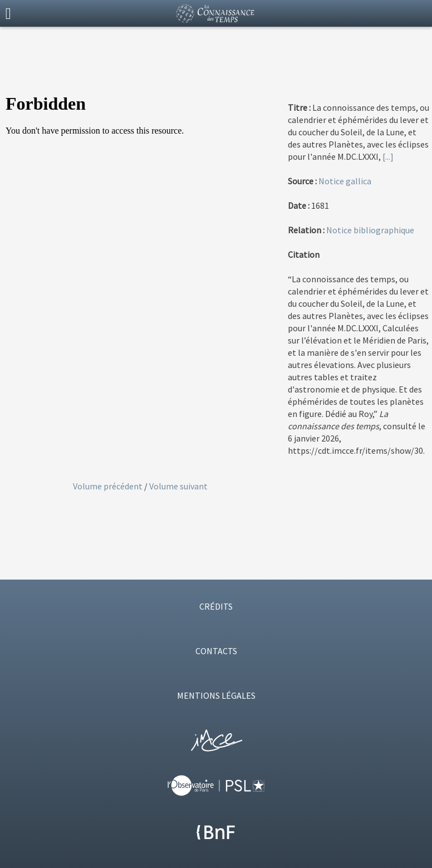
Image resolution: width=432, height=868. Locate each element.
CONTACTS (216, 651)
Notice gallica (345, 181)
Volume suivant (178, 486)
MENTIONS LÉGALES (216, 695)
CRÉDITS (216, 606)
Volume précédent (109, 486)
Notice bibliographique (370, 230)
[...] (388, 156)
